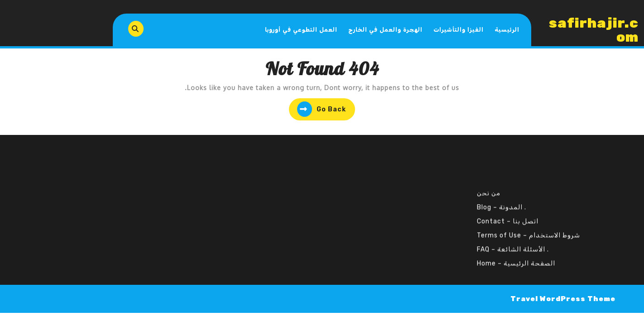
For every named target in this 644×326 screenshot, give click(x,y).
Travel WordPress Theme (563, 299)
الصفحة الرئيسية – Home (516, 256)
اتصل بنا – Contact (508, 213)
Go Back (317, 110)
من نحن (489, 185)
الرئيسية (507, 30)
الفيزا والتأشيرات (459, 30)
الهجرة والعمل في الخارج (385, 30)
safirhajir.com (594, 30)
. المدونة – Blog (502, 199)
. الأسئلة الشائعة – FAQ (513, 242)
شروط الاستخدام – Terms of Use (529, 228)
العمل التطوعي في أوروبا (301, 30)
